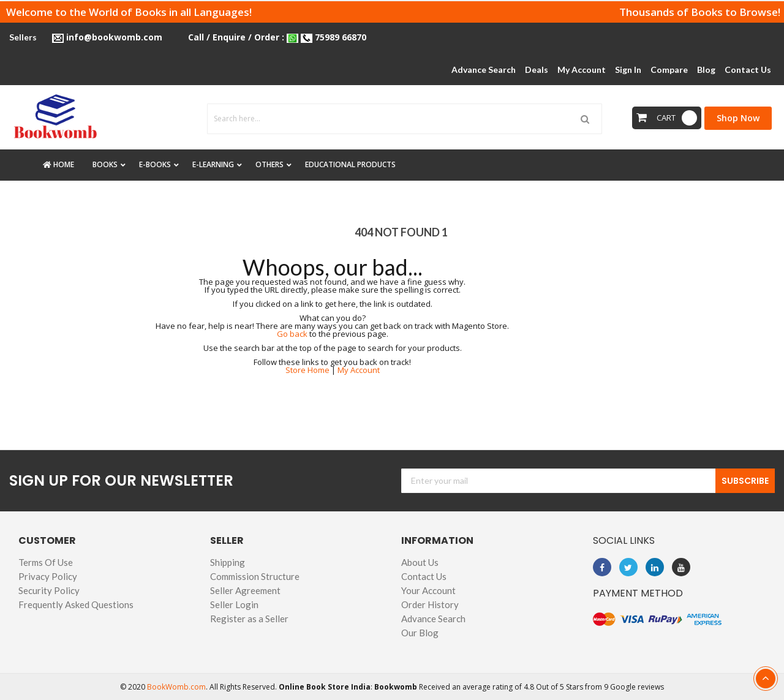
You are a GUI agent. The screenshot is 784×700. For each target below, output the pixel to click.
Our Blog (420, 633)
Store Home (307, 370)
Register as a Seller (249, 619)
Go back (292, 334)
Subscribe (745, 481)
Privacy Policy (48, 576)
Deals (537, 70)
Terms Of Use (46, 562)
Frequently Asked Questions (76, 604)
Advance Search (433, 619)
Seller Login (234, 604)
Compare (669, 70)
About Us (420, 562)
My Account (582, 70)
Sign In (628, 70)
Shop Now (738, 118)
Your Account (428, 590)
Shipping (228, 562)
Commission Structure (255, 576)
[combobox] (405, 119)
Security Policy (49, 590)
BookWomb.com (176, 687)
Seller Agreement (245, 590)
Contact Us (424, 576)
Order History (430, 604)
